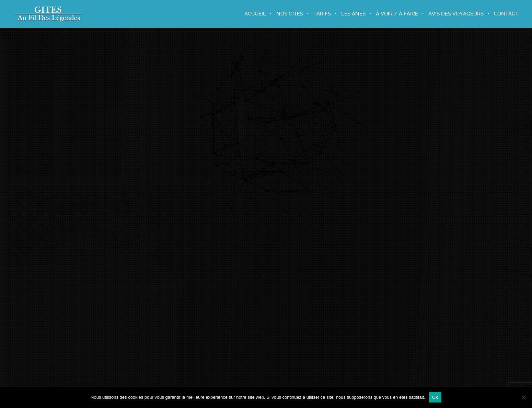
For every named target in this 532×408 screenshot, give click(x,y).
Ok (435, 397)
